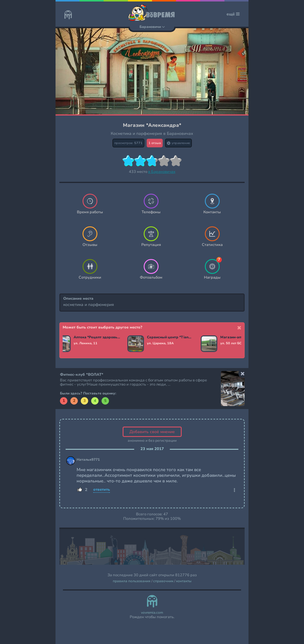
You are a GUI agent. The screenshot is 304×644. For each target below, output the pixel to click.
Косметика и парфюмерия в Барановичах (152, 134)
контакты (184, 581)
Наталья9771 (88, 460)
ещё (233, 14)
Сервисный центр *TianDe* (171, 337)
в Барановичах (162, 172)
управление (178, 143)
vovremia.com (152, 613)
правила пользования (132, 581)
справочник (163, 581)
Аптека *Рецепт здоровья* (98, 337)
